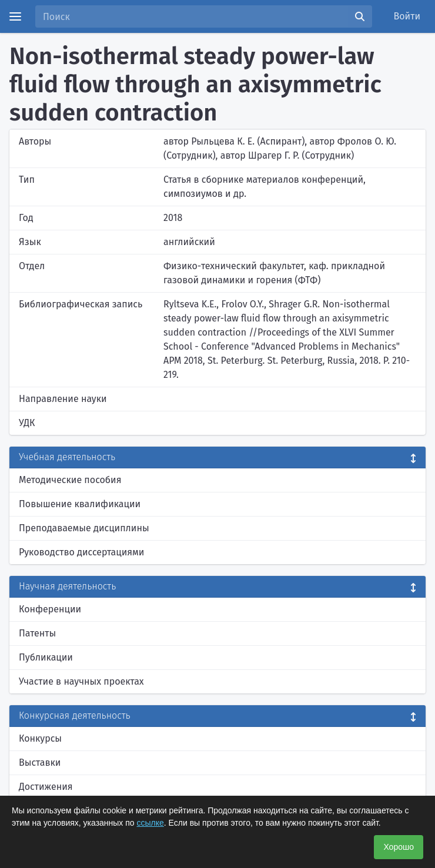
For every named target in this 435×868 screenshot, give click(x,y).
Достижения (46, 787)
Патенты (37, 633)
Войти (407, 16)
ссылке (150, 823)
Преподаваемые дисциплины (84, 528)
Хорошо (399, 847)
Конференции (50, 609)
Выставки (40, 763)
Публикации (46, 657)
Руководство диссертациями (81, 552)
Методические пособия (70, 480)
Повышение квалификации (80, 504)
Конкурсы (40, 738)
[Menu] (15, 16)
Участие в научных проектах (81, 681)
